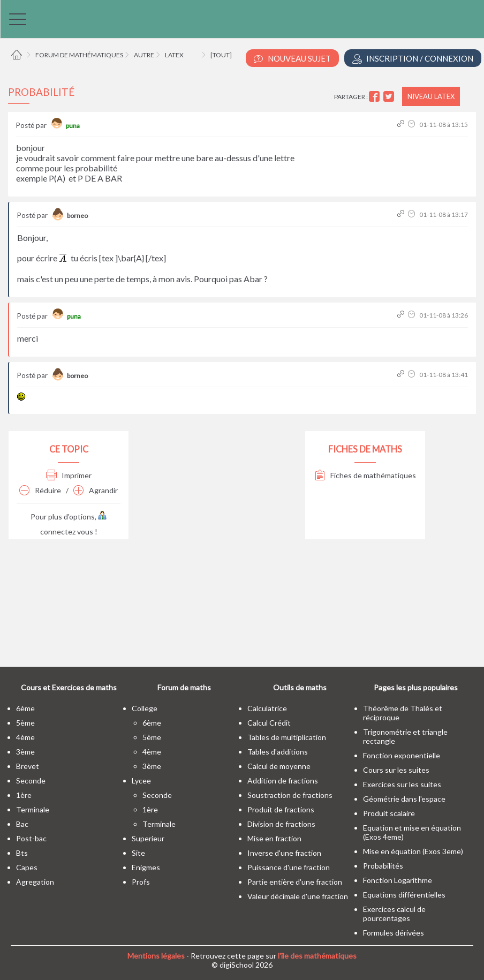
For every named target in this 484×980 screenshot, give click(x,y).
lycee (141, 781)
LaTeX (174, 55)
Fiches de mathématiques (365, 475)
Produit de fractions (281, 809)
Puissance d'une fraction (289, 867)
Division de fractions (281, 824)
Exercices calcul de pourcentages (394, 914)
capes (27, 867)
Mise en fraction (274, 838)
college (145, 708)
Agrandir (96, 490)
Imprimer (69, 475)
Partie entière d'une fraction (295, 882)
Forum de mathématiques (79, 55)
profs (141, 882)
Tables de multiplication (287, 737)
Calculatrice (267, 708)
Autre (144, 55)
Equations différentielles (404, 895)
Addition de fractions (283, 781)
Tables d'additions (278, 752)
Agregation (35, 882)
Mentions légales (156, 956)
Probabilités (383, 866)
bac (22, 824)
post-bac (31, 838)
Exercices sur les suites (402, 784)
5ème (25, 723)
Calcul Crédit (269, 723)
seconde (31, 781)
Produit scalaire (389, 813)
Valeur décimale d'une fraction (298, 896)
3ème (25, 752)
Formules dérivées (394, 933)
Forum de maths (184, 687)
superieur (148, 838)
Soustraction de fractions (290, 795)
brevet (28, 766)
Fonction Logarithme (398, 880)
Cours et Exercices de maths (69, 687)
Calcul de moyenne (279, 766)
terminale (33, 809)
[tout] (221, 55)
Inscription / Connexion (413, 59)
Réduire (40, 490)
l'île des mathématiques (317, 956)
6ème (25, 708)
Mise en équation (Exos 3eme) (413, 851)
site (138, 853)
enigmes (146, 867)
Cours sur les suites (396, 770)
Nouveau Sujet (292, 59)
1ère (24, 795)
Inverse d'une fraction (284, 853)
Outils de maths (300, 687)
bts (22, 853)
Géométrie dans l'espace (404, 799)
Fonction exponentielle (402, 755)
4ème (25, 737)
